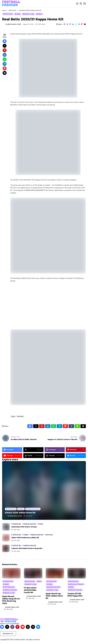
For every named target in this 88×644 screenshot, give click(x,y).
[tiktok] (33, 456)
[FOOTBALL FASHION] (11, 3)
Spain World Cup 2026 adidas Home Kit (54, 596)
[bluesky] (76, 456)
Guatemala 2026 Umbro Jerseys (24, 527)
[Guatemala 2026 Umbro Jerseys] (6, 527)
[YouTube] (12, 456)
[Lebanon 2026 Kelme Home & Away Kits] (6, 548)
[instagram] (55, 450)
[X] (33, 450)
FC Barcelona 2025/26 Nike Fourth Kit (30, 590)
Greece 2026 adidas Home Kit (20, 513)
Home (4, 10)
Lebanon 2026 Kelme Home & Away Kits (27, 548)
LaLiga (13, 416)
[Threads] (55, 456)
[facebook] (12, 450)
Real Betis (20, 416)
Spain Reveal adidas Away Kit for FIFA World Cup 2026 (11, 600)
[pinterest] (76, 450)
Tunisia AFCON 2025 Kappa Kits (75, 595)
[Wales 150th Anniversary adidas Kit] (6, 538)
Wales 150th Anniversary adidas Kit (25, 538)
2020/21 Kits (12, 10)
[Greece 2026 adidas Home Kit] (44, 490)
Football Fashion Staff (13, 24)
